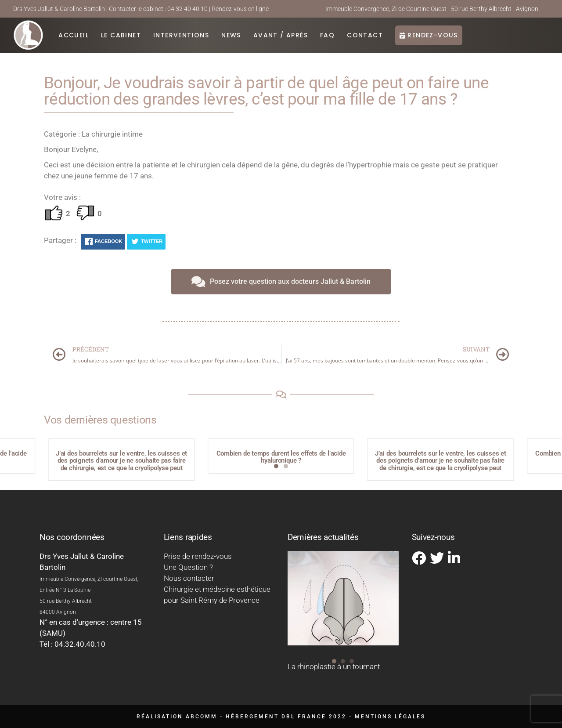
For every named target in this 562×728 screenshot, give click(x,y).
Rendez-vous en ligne (240, 9)
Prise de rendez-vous (198, 556)
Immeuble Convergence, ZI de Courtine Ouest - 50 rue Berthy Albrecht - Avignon (432, 9)
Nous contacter (189, 578)
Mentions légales (390, 717)
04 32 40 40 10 (187, 9)
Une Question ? (188, 567)
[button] (276, 466)
